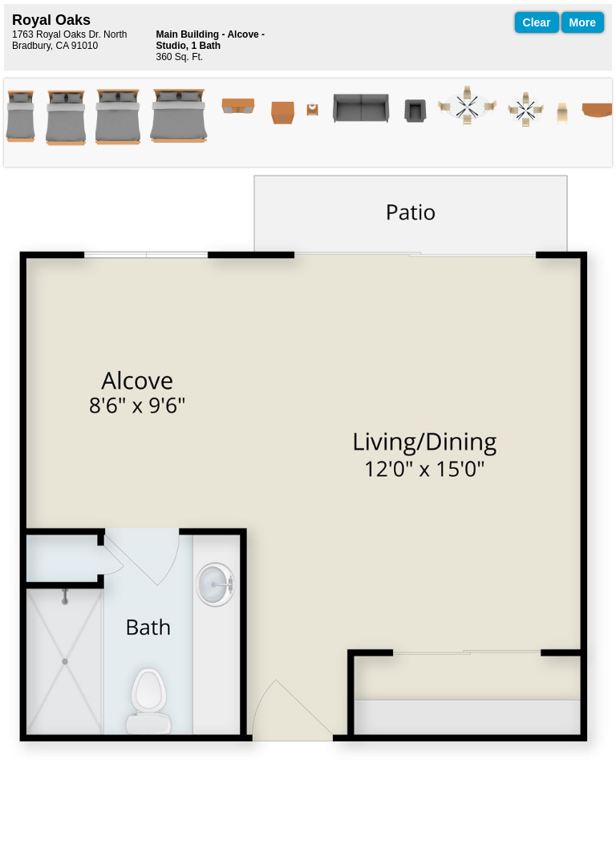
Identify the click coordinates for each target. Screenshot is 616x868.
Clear (537, 22)
